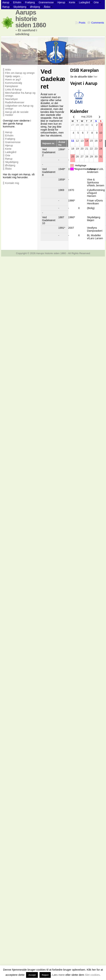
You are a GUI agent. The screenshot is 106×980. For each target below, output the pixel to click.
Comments (98, 23)
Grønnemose (13, 142)
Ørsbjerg (10, 165)
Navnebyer (12, 99)
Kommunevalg (14, 83)
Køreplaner (12, 86)
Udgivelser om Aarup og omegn (19, 107)
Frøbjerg (10, 139)
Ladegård (11, 152)
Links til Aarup (13, 89)
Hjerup (9, 145)
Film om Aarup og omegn (20, 73)
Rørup (9, 159)
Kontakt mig (12, 183)
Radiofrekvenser (15, 102)
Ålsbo (8, 169)
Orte (8, 155)
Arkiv (8, 70)
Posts (82, 23)
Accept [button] (32, 975)
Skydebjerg (12, 162)
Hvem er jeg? (13, 80)
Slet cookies (92, 975)
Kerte (8, 149)
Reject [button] (45, 975)
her (95, 77)
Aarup (9, 132)
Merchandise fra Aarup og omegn (20, 94)
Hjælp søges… (14, 76)
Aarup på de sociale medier (17, 113)
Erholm (9, 136)
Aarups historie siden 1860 (31, 19)
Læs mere (59, 975)
